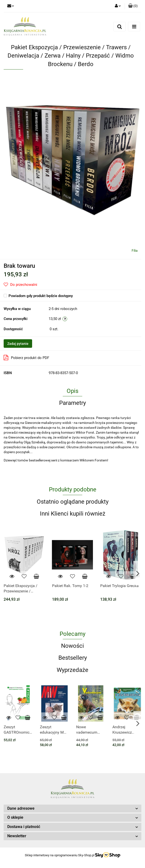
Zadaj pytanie (18, 344)
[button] (133, 6)
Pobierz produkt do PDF (26, 358)
